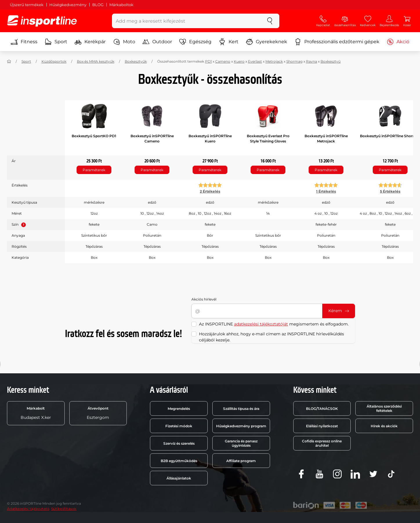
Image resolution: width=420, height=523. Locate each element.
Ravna (312, 61)
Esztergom (98, 413)
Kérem (339, 311)
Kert (229, 42)
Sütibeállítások (64, 509)
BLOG (98, 5)
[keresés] (270, 21)
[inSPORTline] (42, 21)
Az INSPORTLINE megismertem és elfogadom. (274, 324)
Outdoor (157, 42)
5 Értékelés (390, 191)
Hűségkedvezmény (68, 5)
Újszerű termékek (27, 5)
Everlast (255, 61)
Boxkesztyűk (136, 61)
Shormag (294, 61)
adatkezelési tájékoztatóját (261, 324)
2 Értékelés (210, 191)
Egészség (195, 42)
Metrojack (274, 61)
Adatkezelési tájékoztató (28, 509)
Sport (56, 42)
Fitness (24, 42)
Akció (398, 42)
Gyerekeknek (267, 42)
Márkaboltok (121, 5)
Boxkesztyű (331, 61)
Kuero (239, 61)
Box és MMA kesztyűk (96, 61)
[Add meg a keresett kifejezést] (186, 21)
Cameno (223, 61)
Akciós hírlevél (204, 299)
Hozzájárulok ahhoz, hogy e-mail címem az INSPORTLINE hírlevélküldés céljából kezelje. (271, 337)
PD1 (208, 61)
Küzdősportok (54, 61)
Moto (124, 42)
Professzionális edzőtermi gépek (337, 42)
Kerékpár (90, 42)
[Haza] (9, 61)
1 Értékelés (326, 191)
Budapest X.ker (36, 413)
